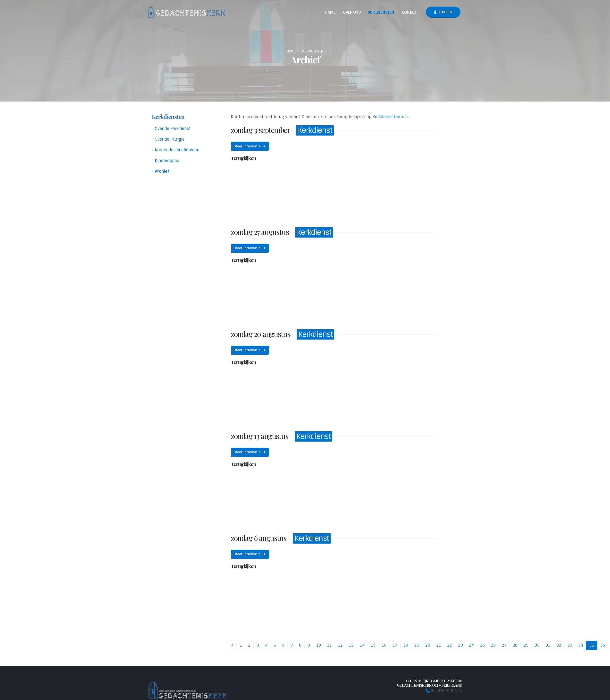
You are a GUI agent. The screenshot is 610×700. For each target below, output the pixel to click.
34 (581, 645)
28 (515, 645)
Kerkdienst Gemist (390, 117)
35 (592, 645)
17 (395, 645)
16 (384, 645)
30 (537, 645)
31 (548, 645)
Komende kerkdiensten (177, 150)
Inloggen (443, 12)
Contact (410, 12)
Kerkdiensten (381, 12)
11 (329, 645)
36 (602, 645)
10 (318, 645)
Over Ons (352, 12)
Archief (162, 171)
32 (559, 645)
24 (471, 645)
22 (450, 645)
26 (493, 645)
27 (504, 645)
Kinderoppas (167, 161)
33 (570, 645)
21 (439, 645)
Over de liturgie (170, 139)
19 (417, 645)
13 (351, 645)
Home (330, 12)
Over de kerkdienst (173, 129)
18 (406, 645)
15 (373, 645)
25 (482, 645)
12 (340, 645)
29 (526, 645)
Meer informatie (250, 146)
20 (428, 645)
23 (460, 645)
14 (362, 645)
